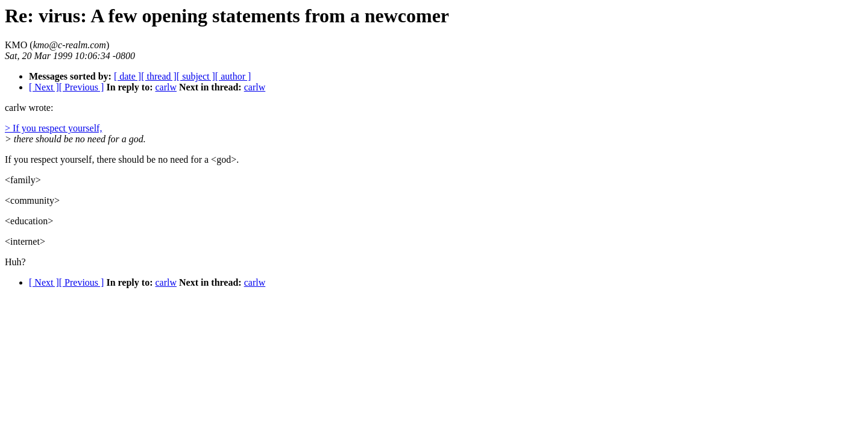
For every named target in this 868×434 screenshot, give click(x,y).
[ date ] (127, 76)
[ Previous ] (82, 87)
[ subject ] (196, 76)
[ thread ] (159, 76)
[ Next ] (44, 87)
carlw (166, 87)
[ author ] (233, 76)
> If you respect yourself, (53, 128)
